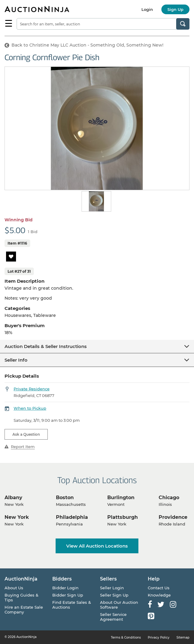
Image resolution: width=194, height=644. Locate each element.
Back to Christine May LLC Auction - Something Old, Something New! (84, 45)
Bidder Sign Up (68, 595)
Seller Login (112, 588)
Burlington (121, 498)
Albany (13, 498)
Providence (173, 517)
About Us (14, 588)
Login (147, 9)
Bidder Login (65, 588)
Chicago (169, 498)
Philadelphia (72, 517)
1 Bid (33, 232)
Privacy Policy (159, 637)
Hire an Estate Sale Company (24, 610)
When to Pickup (30, 408)
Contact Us (159, 588)
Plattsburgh (123, 517)
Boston (65, 498)
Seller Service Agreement (113, 617)
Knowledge (159, 595)
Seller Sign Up (114, 595)
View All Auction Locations (97, 546)
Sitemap (183, 637)
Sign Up (175, 9)
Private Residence (32, 389)
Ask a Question (26, 434)
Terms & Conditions (126, 637)
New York (17, 517)
